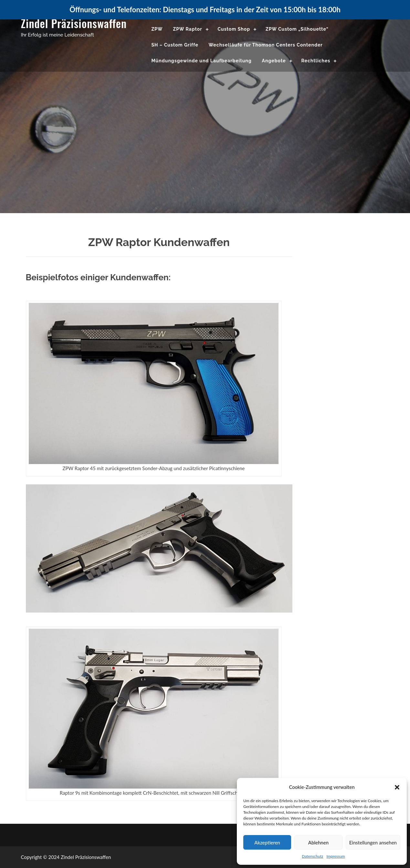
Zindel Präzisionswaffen (74, 23)
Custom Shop (234, 29)
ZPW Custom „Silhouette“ (297, 29)
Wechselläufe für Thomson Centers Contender (266, 45)
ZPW (157, 29)
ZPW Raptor (187, 29)
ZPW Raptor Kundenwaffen (159, 242)
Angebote (274, 61)
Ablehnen (318, 842)
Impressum (336, 856)
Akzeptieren (267, 842)
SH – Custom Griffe (175, 45)
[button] (397, 787)
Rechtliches (316, 61)
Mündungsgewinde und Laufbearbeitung (202, 61)
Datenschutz (312, 856)
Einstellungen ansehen (373, 842)
